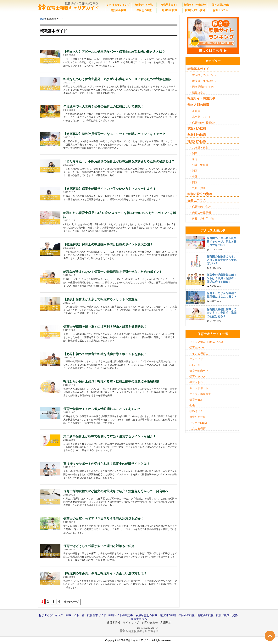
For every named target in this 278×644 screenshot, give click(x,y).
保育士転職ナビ (199, 371)
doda (192, 406)
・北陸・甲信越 (199, 165)
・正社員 (195, 111)
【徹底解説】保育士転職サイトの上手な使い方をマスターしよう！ (110, 189)
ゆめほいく (196, 411)
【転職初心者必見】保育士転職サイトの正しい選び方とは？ (105, 573)
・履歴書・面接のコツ (203, 81)
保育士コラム (220, 10)
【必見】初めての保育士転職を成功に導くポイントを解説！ (105, 354)
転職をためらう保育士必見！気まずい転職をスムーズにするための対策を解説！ (119, 79)
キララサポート (199, 388)
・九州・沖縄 (197, 188)
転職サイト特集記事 (195, 5)
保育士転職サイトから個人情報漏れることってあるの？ (102, 409)
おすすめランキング (118, 5)
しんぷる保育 (197, 428)
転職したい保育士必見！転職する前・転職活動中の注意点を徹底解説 (111, 381)
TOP (42, 19)
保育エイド (196, 359)
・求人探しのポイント (203, 75)
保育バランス (197, 377)
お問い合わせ (150, 623)
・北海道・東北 (199, 148)
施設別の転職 (118, 10)
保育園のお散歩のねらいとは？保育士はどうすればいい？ (222, 260)
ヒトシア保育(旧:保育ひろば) (207, 342)
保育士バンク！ (199, 348)
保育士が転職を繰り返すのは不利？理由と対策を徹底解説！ (105, 327)
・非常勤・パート (200, 117)
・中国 (193, 176)
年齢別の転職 (144, 10)
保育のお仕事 (197, 417)
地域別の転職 (170, 10)
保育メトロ (196, 382)
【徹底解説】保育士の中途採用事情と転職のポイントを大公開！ (108, 244)
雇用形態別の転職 (146, 615)
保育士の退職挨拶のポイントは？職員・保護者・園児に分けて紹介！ (222, 278)
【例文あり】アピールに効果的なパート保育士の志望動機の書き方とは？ (114, 52)
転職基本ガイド (169, 5)
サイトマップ (131, 623)
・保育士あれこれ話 (202, 218)
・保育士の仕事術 (200, 212)
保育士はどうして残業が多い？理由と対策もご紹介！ (100, 546)
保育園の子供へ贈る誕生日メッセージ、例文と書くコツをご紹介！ (222, 242)
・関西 (193, 171)
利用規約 (166, 623)
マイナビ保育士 (199, 353)
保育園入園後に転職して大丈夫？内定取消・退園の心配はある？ (222, 313)
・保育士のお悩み (200, 207)
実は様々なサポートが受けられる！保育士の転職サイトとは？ (107, 464)
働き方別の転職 (221, 5)
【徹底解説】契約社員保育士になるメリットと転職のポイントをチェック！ (116, 134)
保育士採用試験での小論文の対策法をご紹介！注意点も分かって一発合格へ (116, 491)
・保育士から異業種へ (203, 123)
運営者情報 (114, 623)
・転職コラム (197, 92)
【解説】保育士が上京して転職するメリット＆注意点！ (102, 299)
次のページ (71, 602)
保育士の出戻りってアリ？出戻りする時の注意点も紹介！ (103, 519)
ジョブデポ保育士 (200, 394)
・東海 (193, 159)
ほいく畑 (195, 365)
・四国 (193, 182)
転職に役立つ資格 (195, 10)
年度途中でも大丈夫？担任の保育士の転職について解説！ (103, 106)
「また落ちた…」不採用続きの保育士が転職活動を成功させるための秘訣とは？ (119, 161)
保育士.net (196, 400)
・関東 (193, 153)
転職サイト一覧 (144, 5)
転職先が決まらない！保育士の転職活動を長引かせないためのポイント (113, 272)
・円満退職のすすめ (202, 87)
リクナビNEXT (198, 423)
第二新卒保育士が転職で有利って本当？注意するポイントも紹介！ (110, 436)
